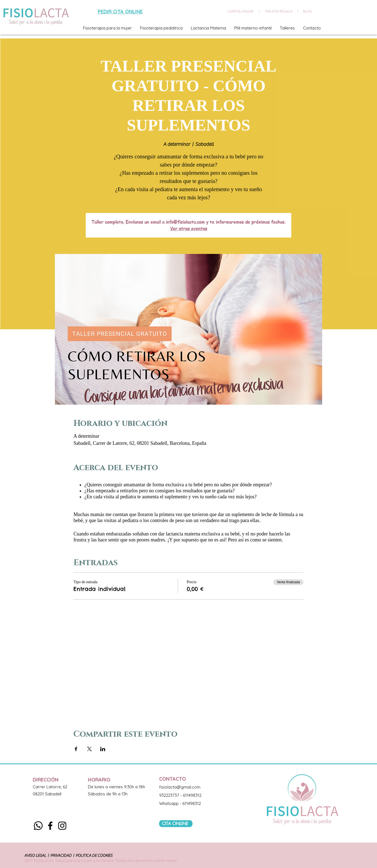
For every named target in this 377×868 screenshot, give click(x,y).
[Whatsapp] (38, 826)
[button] (107, 28)
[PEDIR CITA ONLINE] (121, 12)
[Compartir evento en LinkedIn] (103, 749)
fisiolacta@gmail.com (180, 787)
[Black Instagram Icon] (62, 826)
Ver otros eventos (189, 229)
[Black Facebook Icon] (50, 826)
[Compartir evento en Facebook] (76, 749)
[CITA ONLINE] (176, 824)
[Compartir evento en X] (89, 749)
